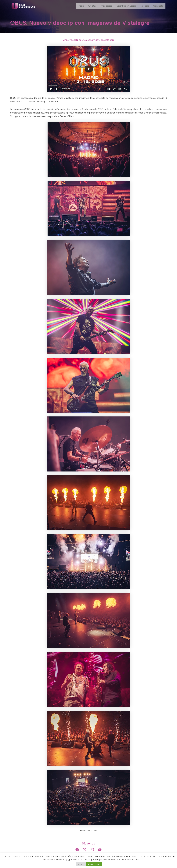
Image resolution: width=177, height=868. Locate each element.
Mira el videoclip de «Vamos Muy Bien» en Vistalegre (89, 40)
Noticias (145, 6)
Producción (107, 6)
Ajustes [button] (81, 864)
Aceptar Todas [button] (94, 864)
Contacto (158, 6)
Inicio (81, 6)
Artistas (92, 6)
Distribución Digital (126, 6)
